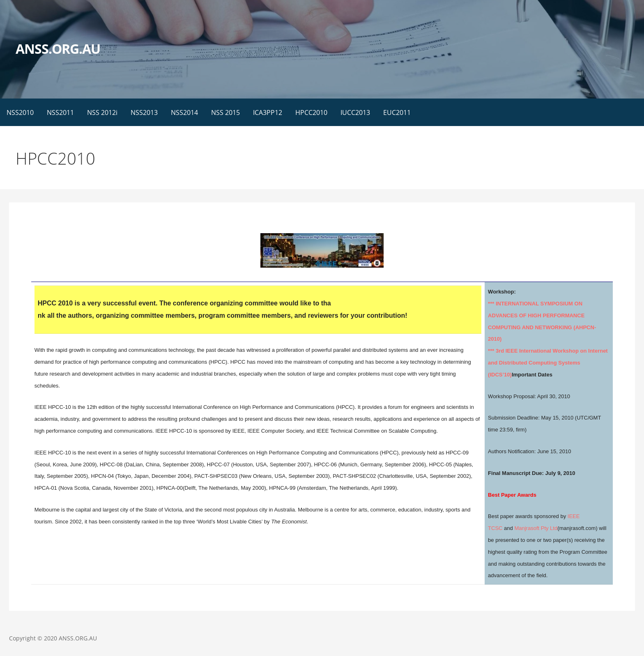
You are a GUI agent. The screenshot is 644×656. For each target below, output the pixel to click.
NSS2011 (60, 112)
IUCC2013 (355, 112)
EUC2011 (397, 112)
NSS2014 (184, 112)
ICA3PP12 (268, 112)
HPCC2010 (311, 112)
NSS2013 (144, 112)
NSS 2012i (102, 112)
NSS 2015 (225, 112)
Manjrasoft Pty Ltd (536, 528)
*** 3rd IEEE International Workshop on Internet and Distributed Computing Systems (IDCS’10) (548, 363)
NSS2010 (20, 112)
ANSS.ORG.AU (58, 49)
